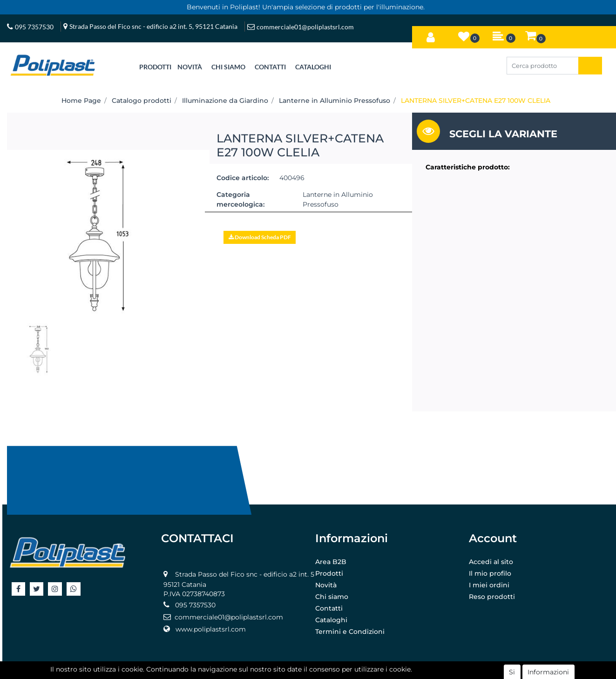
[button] (431, 35)
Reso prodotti (492, 597)
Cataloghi (331, 620)
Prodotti (329, 573)
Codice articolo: (243, 178)
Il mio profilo (490, 573)
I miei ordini (489, 585)
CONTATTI (270, 67)
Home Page (81, 101)
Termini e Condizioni (350, 632)
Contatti (329, 608)
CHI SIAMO (228, 67)
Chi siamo (332, 597)
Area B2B (331, 562)
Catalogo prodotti (142, 101)
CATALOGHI (313, 67)
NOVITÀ (190, 67)
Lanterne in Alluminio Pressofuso (335, 101)
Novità (326, 585)
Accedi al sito (491, 562)
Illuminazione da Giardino (225, 101)
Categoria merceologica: (240, 199)
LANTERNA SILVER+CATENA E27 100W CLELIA (476, 101)
